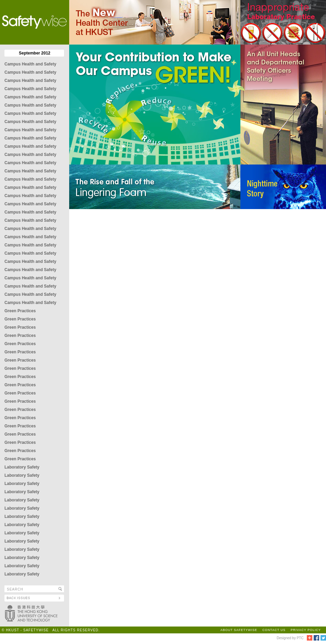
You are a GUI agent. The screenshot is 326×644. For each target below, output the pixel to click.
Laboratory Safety (22, 467)
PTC (300, 638)
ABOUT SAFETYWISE (239, 630)
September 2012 (35, 53)
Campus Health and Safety (30, 64)
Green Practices (20, 311)
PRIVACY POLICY (306, 630)
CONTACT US (274, 630)
